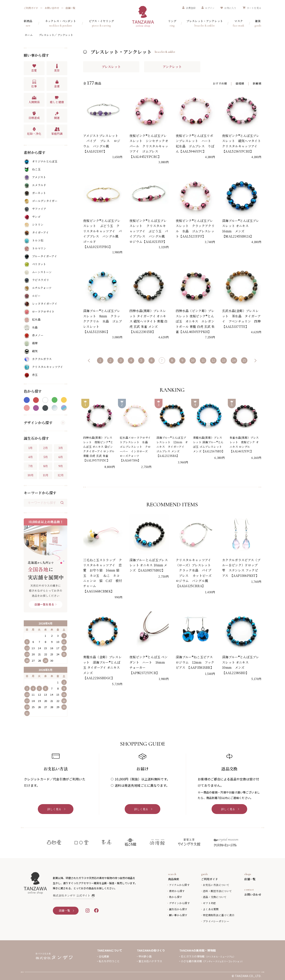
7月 (31, 466)
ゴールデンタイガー (41, 201)
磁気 (31, 351)
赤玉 (31, 375)
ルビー (32, 296)
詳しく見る (54, 809)
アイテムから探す (179, 885)
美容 (57, 68)
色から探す (176, 897)
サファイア (35, 209)
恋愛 (34, 68)
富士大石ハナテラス (150, 961)
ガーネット (35, 193)
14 (234, 360)
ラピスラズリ (36, 280)
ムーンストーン (38, 272)
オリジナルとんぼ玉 (41, 161)
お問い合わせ (52, 8)
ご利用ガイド (31, 8)
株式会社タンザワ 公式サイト (74, 895)
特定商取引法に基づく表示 (219, 915)
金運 (57, 84)
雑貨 (258, 23)
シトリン (34, 225)
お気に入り (228, 8)
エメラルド (35, 185)
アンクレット (172, 67)
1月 (30, 448)
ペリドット (35, 264)
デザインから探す (45, 423)
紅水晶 (32, 320)
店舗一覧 (70, 8)
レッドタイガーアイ (40, 304)
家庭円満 (57, 131)
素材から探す (177, 891)
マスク (239, 23)
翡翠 (31, 343)
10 (193, 360)
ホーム (29, 35)
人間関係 (34, 100)
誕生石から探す (178, 909)
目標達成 (34, 115)
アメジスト (35, 177)
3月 (61, 448)
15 (244, 360)
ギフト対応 (209, 903)
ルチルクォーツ (38, 288)
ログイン (208, 8)
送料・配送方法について (217, 891)
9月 (61, 466)
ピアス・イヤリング (102, 23)
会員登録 (189, 8)
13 (224, 360)
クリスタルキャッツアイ (43, 367)
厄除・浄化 (34, 131)
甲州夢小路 (145, 956)
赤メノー (34, 335)
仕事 (34, 84)
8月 (46, 466)
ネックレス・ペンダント (61, 23)
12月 (61, 475)
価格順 (240, 83)
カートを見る (252, 8)
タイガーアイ (36, 233)
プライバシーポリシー (216, 921)
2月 (46, 448)
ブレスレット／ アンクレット (56, 35)
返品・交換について (215, 897)
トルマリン (35, 248)
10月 (31, 475)
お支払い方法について (216, 885)
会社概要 (104, 956)
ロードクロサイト (39, 312)
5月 (46, 457)
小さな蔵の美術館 (212, 961)
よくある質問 (211, 909)
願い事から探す (178, 915)
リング (172, 23)
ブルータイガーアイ (40, 256)
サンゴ (32, 217)
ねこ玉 (32, 169)
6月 (61, 457)
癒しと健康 (57, 100)
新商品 (28, 23)
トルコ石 (34, 241)
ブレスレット (111, 67)
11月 (46, 475)
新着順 (257, 83)
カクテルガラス (38, 359)
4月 (30, 457)
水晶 (31, 327)
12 (213, 360)
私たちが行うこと (109, 961)
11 (203, 360)
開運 (57, 115)
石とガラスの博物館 (208, 956)
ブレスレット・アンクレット (205, 23)
